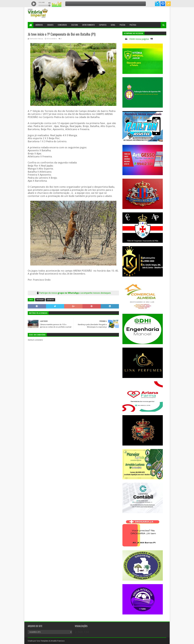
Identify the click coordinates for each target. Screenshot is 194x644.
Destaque (40, 300)
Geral (113, 25)
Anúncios (39, 25)
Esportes (103, 25)
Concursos (62, 25)
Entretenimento (88, 25)
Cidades (50, 25)
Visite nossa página (139, 39)
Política (133, 25)
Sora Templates (43, 641)
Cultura (75, 25)
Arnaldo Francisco (58, 641)
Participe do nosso (48, 293)
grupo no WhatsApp (84, 293)
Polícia (122, 25)
